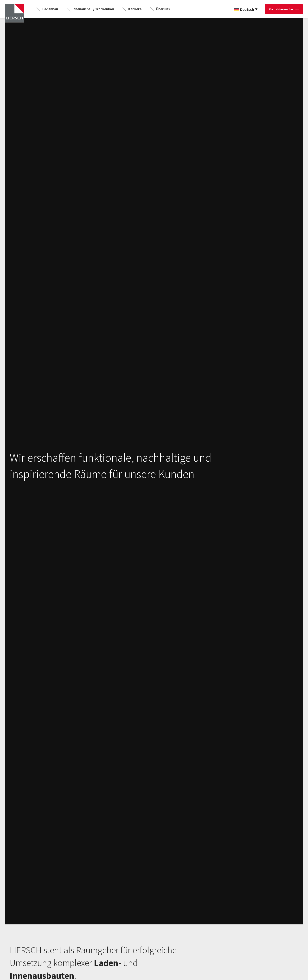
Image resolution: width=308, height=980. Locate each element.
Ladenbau (50, 9)
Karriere (135, 9)
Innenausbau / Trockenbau (93, 9)
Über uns (163, 9)
